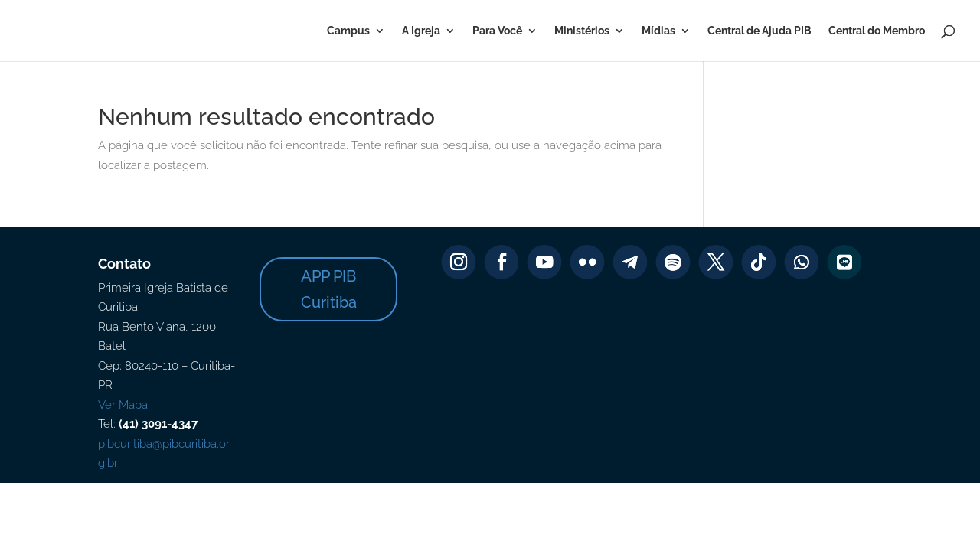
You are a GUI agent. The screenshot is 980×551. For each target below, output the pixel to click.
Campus (348, 31)
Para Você (497, 31)
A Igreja (421, 31)
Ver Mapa (123, 405)
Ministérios (582, 31)
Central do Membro (877, 31)
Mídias (658, 31)
